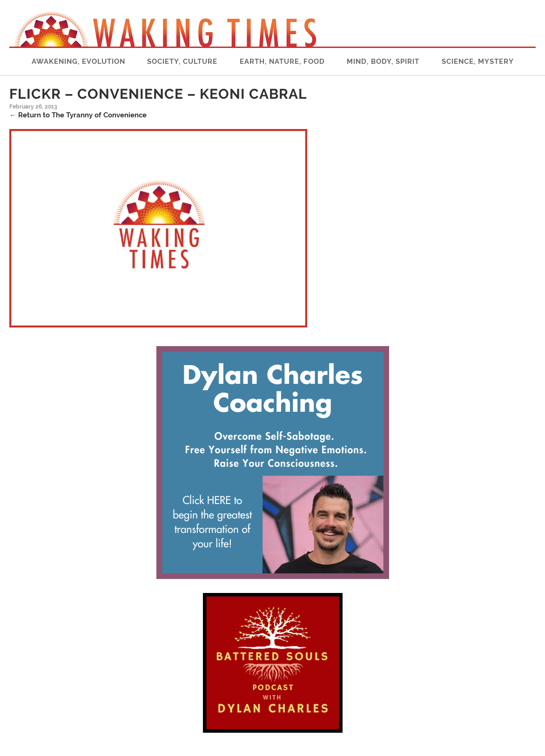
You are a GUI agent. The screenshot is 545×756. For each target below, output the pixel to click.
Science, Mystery (478, 61)
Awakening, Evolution (78, 61)
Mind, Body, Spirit (383, 61)
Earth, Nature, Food (282, 61)
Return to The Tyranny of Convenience (78, 115)
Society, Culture (182, 61)
